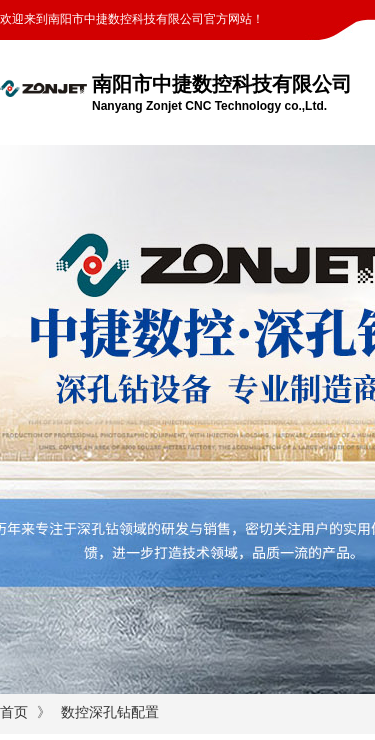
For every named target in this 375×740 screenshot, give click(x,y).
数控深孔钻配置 (110, 712)
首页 (14, 712)
